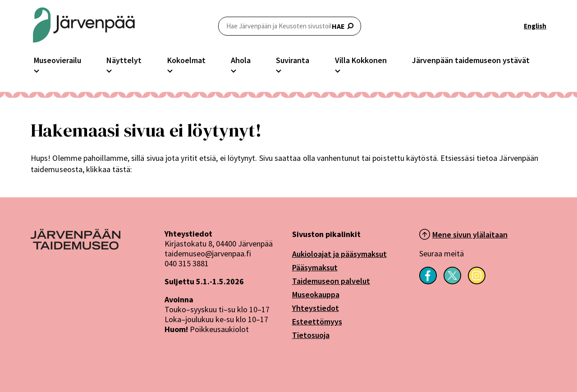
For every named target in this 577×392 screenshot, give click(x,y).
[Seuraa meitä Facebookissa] (428, 282)
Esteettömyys (317, 321)
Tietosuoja (311, 335)
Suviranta (293, 60)
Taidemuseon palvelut (331, 281)
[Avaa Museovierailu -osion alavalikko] (37, 70)
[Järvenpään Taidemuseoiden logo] (84, 26)
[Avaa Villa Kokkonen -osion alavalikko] (338, 70)
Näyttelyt (124, 60)
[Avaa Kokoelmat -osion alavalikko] (170, 70)
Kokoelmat (186, 60)
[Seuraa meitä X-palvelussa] (452, 282)
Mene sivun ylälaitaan (470, 235)
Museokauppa (316, 294)
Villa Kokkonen (361, 60)
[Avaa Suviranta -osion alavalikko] (279, 70)
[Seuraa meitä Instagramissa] (477, 282)
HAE (290, 26)
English (535, 26)
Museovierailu (57, 60)
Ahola (241, 60)
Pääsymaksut (315, 267)
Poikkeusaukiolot (219, 329)
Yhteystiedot (316, 308)
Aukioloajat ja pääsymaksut (339, 254)
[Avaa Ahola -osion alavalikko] (234, 70)
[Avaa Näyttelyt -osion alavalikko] (109, 70)
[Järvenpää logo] (76, 247)
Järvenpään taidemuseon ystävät (471, 60)
